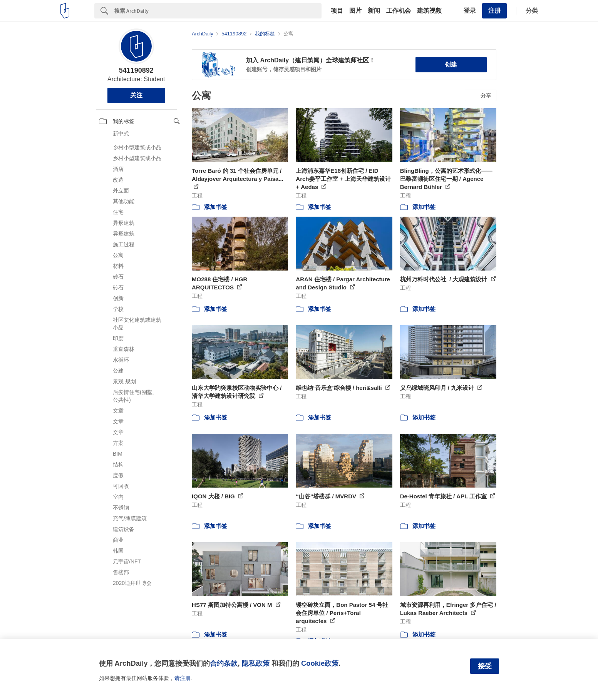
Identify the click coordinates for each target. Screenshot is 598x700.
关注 (136, 95)
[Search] (218, 11)
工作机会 (399, 11)
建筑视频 (429, 11)
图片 (355, 11)
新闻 (374, 11)
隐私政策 (256, 663)
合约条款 (224, 663)
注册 (494, 11)
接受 (485, 666)
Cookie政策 (320, 663)
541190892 (136, 70)
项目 (337, 11)
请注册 (183, 678)
